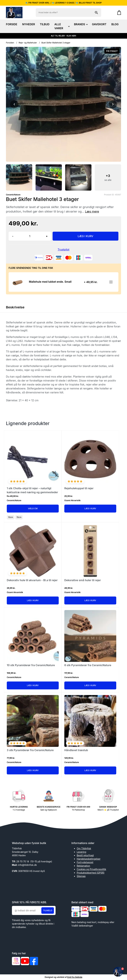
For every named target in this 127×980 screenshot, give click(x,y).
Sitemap (81, 876)
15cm (19, 517)
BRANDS (80, 24)
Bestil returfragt (85, 855)
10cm (11, 517)
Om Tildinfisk (84, 848)
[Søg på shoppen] (96, 13)
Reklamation (83, 866)
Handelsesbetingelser (89, 859)
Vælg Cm (33, 508)
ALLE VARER (62, 26)
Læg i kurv (90, 508)
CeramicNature (13, 195)
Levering (81, 852)
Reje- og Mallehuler (28, 43)
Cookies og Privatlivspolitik (91, 869)
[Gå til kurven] (117, 13)
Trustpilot (64, 249)
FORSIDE (12, 24)
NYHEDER (29, 24)
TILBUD (45, 24)
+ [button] (47, 236)
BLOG (115, 24)
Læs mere (92, 211)
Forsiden (10, 43)
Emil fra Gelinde (75, 977)
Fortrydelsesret (85, 862)
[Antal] (30, 236)
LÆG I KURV (85, 236)
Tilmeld (48, 910)
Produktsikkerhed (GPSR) (91, 873)
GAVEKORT (99, 24)
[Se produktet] (18, 282)
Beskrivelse (15, 307)
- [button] (13, 236)
